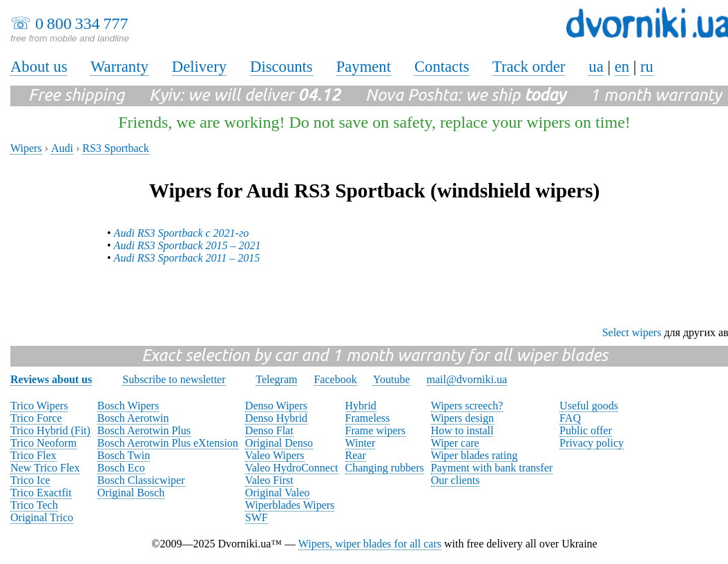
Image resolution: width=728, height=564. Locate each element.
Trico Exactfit (41, 493)
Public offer (586, 430)
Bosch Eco (121, 468)
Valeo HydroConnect (292, 468)
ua (596, 67)
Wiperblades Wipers (290, 505)
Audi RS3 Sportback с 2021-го (182, 233)
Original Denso (279, 443)
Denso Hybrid (276, 418)
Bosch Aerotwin (133, 418)
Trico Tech (34, 505)
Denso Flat (269, 430)
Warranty (119, 67)
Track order (529, 67)
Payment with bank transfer (492, 468)
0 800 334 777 (82, 23)
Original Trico (42, 517)
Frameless (368, 418)
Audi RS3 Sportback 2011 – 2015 (187, 258)
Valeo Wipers (275, 455)
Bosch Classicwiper (141, 480)
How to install (462, 430)
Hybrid (361, 406)
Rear (356, 455)
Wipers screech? (467, 406)
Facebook (335, 379)
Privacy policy (592, 443)
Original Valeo (277, 493)
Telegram (276, 379)
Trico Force (36, 418)
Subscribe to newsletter (174, 379)
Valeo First (269, 480)
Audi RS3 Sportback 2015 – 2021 (188, 245)
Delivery (199, 67)
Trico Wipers (39, 406)
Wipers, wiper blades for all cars (370, 544)
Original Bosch (131, 493)
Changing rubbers (385, 468)
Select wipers (632, 332)
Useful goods (589, 406)
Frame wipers (376, 430)
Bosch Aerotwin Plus (144, 430)
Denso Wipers (276, 406)
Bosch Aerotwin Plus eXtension (168, 443)
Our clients (456, 480)
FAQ (570, 418)
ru (647, 67)
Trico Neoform (44, 443)
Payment (364, 67)
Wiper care (455, 443)
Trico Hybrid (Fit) (50, 430)
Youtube (392, 379)
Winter (361, 443)
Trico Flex (33, 455)
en (622, 67)
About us (39, 67)
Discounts (281, 67)
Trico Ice (30, 480)
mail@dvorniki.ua (467, 379)
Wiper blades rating (475, 455)
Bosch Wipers (128, 406)
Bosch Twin (124, 455)
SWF (257, 517)
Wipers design (462, 418)
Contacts (442, 67)
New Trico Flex (45, 468)
